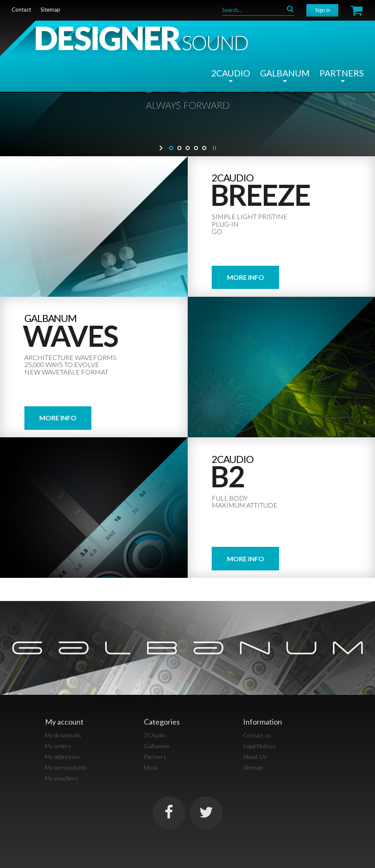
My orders (58, 746)
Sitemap (253, 767)
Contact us (257, 735)
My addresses (62, 757)
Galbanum (285, 73)
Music (151, 767)
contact (21, 10)
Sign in (323, 10)
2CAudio (231, 73)
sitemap (50, 10)
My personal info (66, 767)
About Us (255, 757)
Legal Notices (259, 746)
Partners (342, 73)
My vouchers (61, 778)
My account (64, 722)
